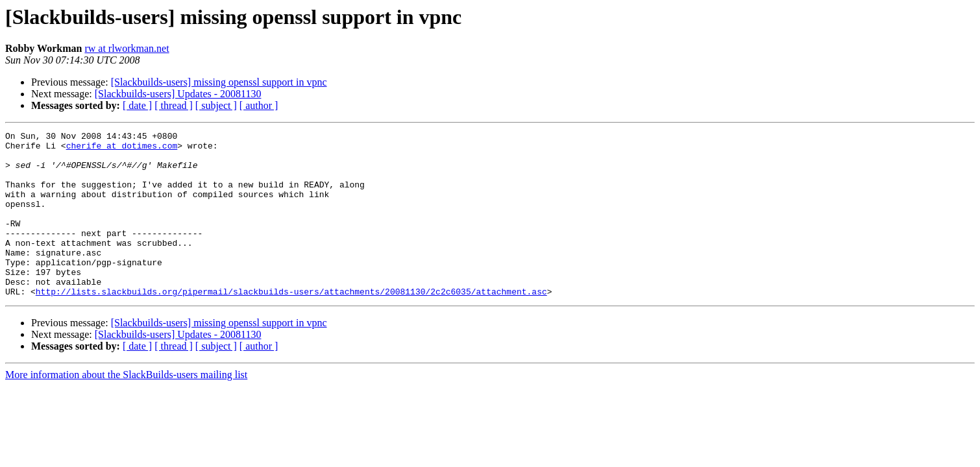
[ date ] (137, 105)
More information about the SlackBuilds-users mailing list (126, 408)
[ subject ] (216, 105)
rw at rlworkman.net (127, 48)
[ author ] (259, 105)
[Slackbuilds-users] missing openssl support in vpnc (219, 82)
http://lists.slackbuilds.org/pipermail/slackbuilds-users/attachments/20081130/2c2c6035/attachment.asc (291, 324)
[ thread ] (174, 105)
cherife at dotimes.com (122, 149)
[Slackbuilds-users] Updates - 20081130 (178, 94)
